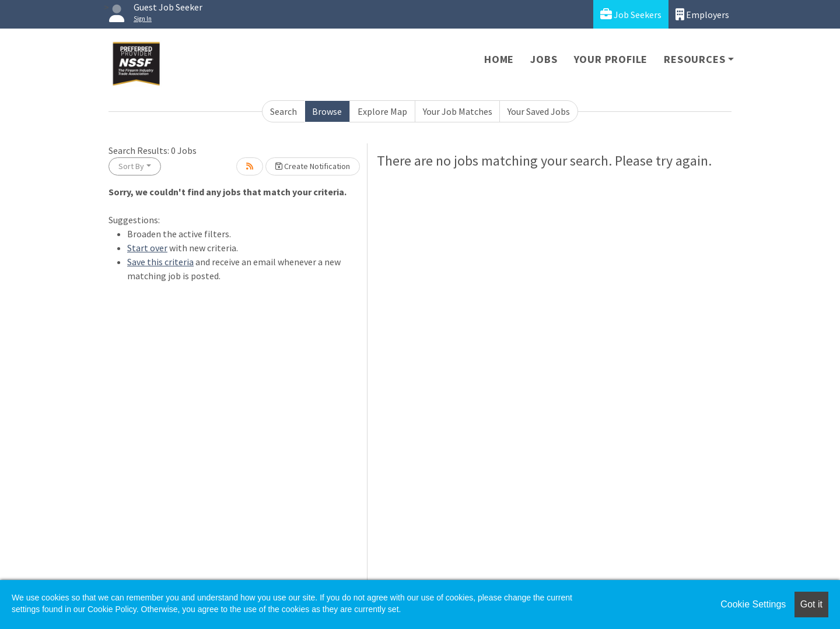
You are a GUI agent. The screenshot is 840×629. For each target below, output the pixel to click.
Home (499, 59)
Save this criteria (160, 262)
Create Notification (313, 166)
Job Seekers (631, 14)
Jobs (544, 59)
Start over (147, 248)
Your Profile (611, 59)
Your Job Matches (458, 111)
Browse (327, 111)
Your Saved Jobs (539, 111)
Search (283, 111)
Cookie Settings (753, 604)
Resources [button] (694, 59)
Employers (702, 14)
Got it (811, 604)
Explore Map (382, 111)
